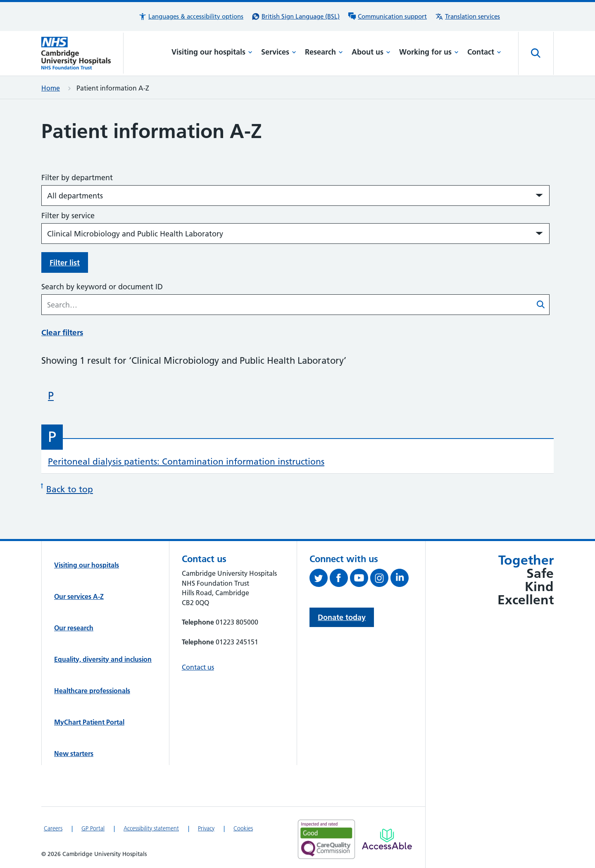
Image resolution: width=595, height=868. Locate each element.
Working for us (429, 52)
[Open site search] (536, 53)
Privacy (206, 828)
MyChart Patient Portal (89, 722)
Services (279, 52)
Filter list (65, 263)
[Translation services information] (468, 17)
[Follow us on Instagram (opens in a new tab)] (380, 579)
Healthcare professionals (92, 691)
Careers (53, 828)
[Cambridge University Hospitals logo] (82, 53)
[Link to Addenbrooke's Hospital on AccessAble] (387, 839)
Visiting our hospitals (212, 52)
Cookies (243, 828)
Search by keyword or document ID (102, 287)
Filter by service (68, 216)
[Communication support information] (387, 17)
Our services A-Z (79, 596)
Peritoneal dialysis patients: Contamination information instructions (186, 461)
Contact (484, 52)
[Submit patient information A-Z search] (541, 305)
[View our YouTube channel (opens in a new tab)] (360, 579)
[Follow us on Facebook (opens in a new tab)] (340, 579)
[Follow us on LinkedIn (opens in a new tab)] (401, 579)
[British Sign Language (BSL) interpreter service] (296, 17)
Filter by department (77, 178)
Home (51, 88)
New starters (74, 754)
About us (371, 52)
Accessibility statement (151, 828)
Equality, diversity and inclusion (103, 659)
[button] (191, 17)
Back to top (67, 488)
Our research (74, 628)
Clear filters (62, 333)
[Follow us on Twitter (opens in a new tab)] (320, 579)
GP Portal (93, 828)
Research (324, 52)
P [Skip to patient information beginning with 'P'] (51, 396)
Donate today (342, 617)
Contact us (198, 667)
